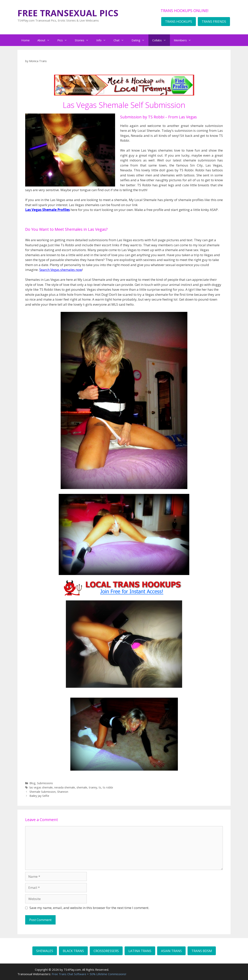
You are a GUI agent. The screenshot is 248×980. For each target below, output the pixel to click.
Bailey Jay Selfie (39, 796)
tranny (93, 787)
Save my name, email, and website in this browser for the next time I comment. (89, 908)
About (45, 40)
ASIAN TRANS (171, 951)
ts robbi (108, 787)
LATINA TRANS (140, 951)
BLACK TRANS (73, 951)
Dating (140, 40)
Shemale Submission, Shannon (49, 792)
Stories (84, 40)
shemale (82, 787)
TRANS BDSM (202, 951)
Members (184, 40)
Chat (121, 40)
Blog (32, 783)
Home (25, 40)
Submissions (45, 783)
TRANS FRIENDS (214, 21)
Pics (64, 40)
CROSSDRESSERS (106, 951)
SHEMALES (45, 951)
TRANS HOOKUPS (179, 21)
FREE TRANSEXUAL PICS (68, 13)
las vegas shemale (41, 787)
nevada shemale (65, 787)
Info (103, 40)
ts (100, 787)
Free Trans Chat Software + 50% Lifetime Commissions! (89, 974)
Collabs (161, 40)
